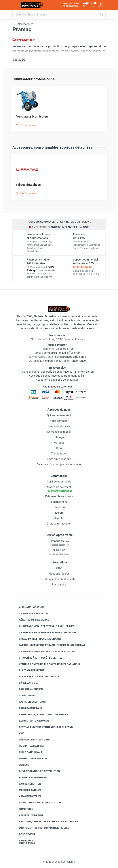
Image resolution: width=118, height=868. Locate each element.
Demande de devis (59, 426)
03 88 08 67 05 (83, 267)
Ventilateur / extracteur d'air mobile (41, 714)
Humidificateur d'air (29, 746)
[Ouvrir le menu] (16, 5)
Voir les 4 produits (26, 125)
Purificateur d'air (28, 752)
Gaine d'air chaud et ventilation (37, 803)
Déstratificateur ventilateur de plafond (43, 727)
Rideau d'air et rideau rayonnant (37, 639)
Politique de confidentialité (59, 579)
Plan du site (59, 585)
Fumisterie (23, 809)
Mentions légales (59, 574)
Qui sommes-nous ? (59, 415)
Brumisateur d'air (28, 708)
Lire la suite (19, 60)
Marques (59, 443)
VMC (19, 733)
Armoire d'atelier (27, 796)
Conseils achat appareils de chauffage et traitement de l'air (58, 372)
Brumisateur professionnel (34, 79)
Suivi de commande (59, 482)
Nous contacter (59, 421)
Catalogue (59, 437)
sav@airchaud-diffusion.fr (71, 357)
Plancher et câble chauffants (36, 677)
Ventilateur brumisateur (33, 116)
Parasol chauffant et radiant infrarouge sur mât (49, 645)
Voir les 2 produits (26, 193)
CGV (59, 568)
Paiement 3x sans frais (59, 496)
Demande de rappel (59, 432)
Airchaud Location (29, 607)
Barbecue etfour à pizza (24, 842)
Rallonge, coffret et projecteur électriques (46, 822)
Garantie (59, 518)
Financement (59, 502)
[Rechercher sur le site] (55, 15)
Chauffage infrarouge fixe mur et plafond (44, 652)
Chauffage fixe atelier (31, 613)
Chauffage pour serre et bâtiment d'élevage (45, 633)
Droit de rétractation (59, 524)
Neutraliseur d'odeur (30, 759)
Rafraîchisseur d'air (29, 702)
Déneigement (24, 834)
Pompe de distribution (31, 778)
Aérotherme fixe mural (31, 620)
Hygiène (21, 765)
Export (59, 513)
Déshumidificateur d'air (32, 740)
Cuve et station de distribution (37, 771)
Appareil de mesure (29, 815)
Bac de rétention (27, 784)
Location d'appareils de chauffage (58, 380)
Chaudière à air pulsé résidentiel (38, 658)
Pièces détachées (28, 185)
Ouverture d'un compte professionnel (59, 464)
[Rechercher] (102, 15)
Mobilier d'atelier (28, 790)
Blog (59, 448)
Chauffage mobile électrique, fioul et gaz (44, 626)
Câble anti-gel (26, 683)
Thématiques (59, 454)
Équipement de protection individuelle (41, 828)
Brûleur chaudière (28, 689)
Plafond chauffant (29, 670)
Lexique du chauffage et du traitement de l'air (58, 376)
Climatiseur (24, 696)
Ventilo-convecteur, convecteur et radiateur (47, 664)
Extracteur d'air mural (32, 721)
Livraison (59, 507)
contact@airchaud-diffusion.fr (62, 353)
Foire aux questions (59, 459)
